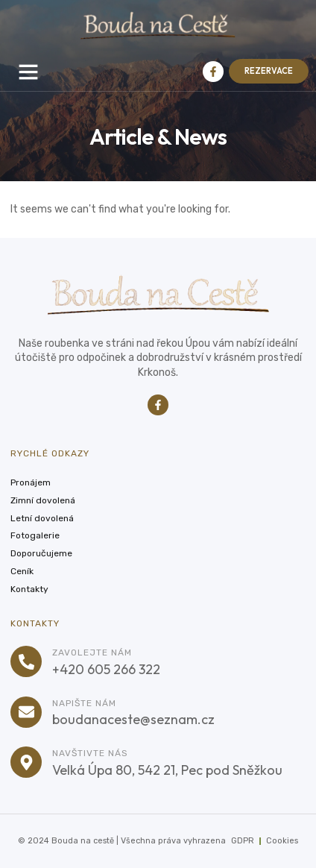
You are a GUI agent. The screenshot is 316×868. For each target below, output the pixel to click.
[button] (28, 72)
